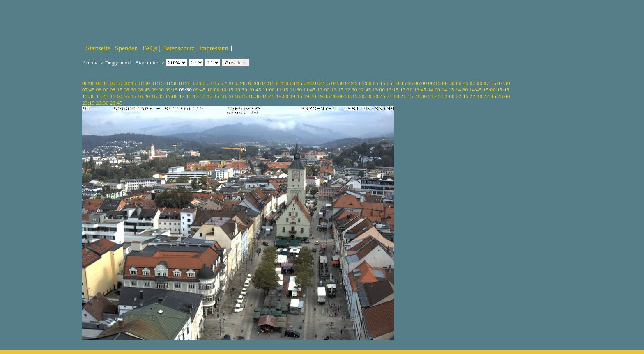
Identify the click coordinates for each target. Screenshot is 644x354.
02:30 (227, 83)
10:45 (255, 90)
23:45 (116, 103)
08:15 (116, 90)
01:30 (171, 83)
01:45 (185, 83)
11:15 (282, 90)
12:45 (365, 90)
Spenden (126, 48)
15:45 (102, 96)
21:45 (435, 96)
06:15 (435, 83)
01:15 (158, 83)
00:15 (102, 83)
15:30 (88, 96)
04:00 (310, 83)
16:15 (130, 96)
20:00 (338, 96)
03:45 (296, 83)
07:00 (476, 83)
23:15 (88, 103)
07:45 (88, 90)
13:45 (420, 90)
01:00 (144, 83)
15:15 (503, 90)
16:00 (116, 96)
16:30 (144, 96)
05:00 (365, 83)
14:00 (434, 90)
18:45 (268, 96)
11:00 (269, 90)
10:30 (241, 90)
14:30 (462, 90)
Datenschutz (178, 48)
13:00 (379, 90)
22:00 (448, 96)
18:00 (227, 96)
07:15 (490, 83)
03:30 (282, 83)
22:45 (490, 96)
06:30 (448, 83)
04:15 (324, 83)
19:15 (296, 96)
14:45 (476, 90)
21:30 (421, 96)
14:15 (448, 90)
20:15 (351, 96)
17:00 (171, 96)
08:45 (144, 90)
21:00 (393, 96)
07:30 (504, 83)
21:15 (407, 96)
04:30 (338, 83)
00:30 (116, 83)
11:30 (296, 90)
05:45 (407, 83)
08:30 (130, 90)
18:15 (241, 96)
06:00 (421, 83)
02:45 (241, 83)
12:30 (351, 90)
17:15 (185, 96)
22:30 (476, 96)
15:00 (489, 90)
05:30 (393, 83)
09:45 (199, 90)
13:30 (406, 90)
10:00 (213, 90)
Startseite (98, 48)
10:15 (227, 90)
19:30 (310, 96)
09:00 (158, 90)
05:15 (379, 83)
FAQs (150, 48)
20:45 (379, 96)
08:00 (102, 90)
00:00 (88, 83)
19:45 (324, 96)
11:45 (310, 90)
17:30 (199, 96)
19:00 (282, 96)
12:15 (337, 90)
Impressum (214, 48)
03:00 (254, 83)
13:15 (392, 90)
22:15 (462, 96)
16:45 (158, 96)
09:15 (171, 90)
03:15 (268, 83)
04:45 (351, 83)
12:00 (323, 90)
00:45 (130, 83)
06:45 (462, 83)
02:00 (199, 83)
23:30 (102, 103)
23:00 (504, 96)
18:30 (254, 96)
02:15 (213, 83)
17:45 (213, 96)
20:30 (365, 96)
